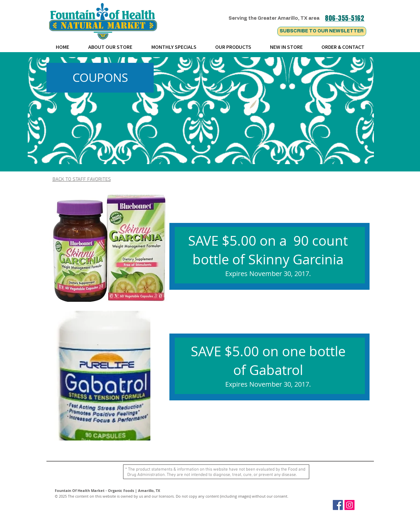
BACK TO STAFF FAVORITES (82, 179)
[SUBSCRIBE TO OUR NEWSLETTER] (322, 31)
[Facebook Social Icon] (338, 505)
